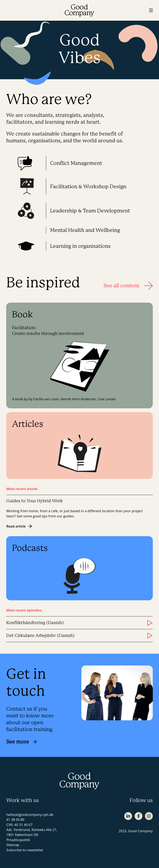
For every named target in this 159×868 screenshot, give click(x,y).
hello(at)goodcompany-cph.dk (30, 815)
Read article (19, 526)
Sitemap (13, 845)
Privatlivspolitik (18, 840)
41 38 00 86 (15, 819)
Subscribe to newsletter (25, 850)
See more (22, 742)
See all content (128, 286)
